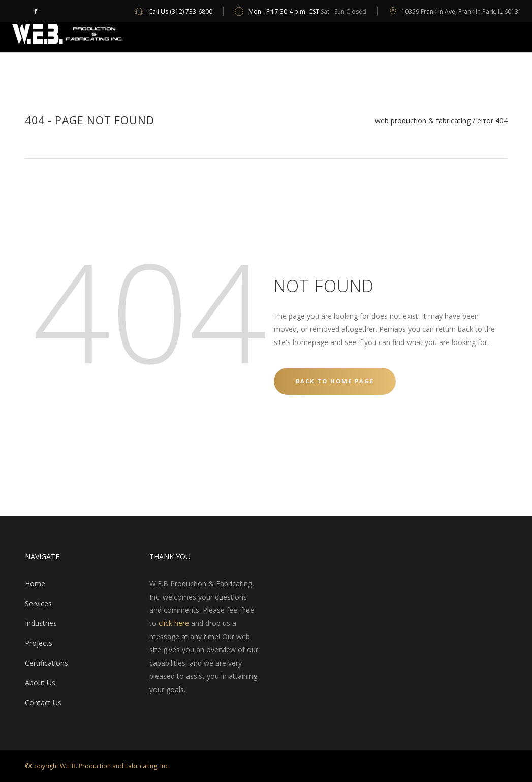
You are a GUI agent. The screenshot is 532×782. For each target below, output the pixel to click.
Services (38, 603)
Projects (39, 643)
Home (35, 584)
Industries (41, 623)
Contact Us (43, 702)
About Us (40, 683)
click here (174, 623)
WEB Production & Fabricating (423, 121)
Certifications (46, 663)
